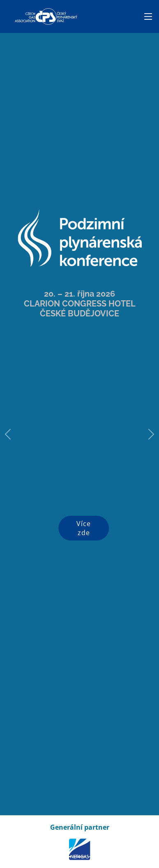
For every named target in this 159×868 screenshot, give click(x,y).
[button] (8, 434)
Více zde (84, 528)
